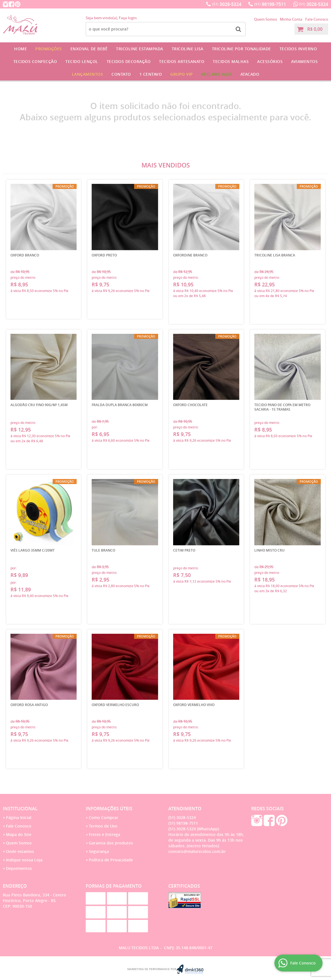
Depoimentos (19, 868)
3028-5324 (227, 4)
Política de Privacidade (111, 860)
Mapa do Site (19, 834)
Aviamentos (304, 61)
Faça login (128, 18)
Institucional (20, 809)
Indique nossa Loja (24, 860)
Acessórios (270, 61)
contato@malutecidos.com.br (197, 851)
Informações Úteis (109, 809)
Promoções (49, 49)
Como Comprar (104, 817)
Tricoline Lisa (188, 49)
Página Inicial (19, 817)
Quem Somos (266, 19)
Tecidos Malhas (231, 61)
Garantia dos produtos (111, 843)
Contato (121, 74)
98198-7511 (270, 4)
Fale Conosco (317, 19)
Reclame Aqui (217, 74)
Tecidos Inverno (298, 49)
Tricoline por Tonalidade (241, 49)
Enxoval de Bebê (89, 49)
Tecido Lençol (82, 61)
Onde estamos (20, 851)
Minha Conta (291, 19)
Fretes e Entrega (105, 834)
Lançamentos (88, 74)
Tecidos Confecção (35, 61)
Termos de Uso (103, 826)
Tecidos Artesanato (182, 61)
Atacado (250, 74)
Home (21, 49)
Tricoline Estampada (140, 49)
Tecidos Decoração (129, 61)
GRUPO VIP (182, 74)
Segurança (99, 851)
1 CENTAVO (151, 74)
